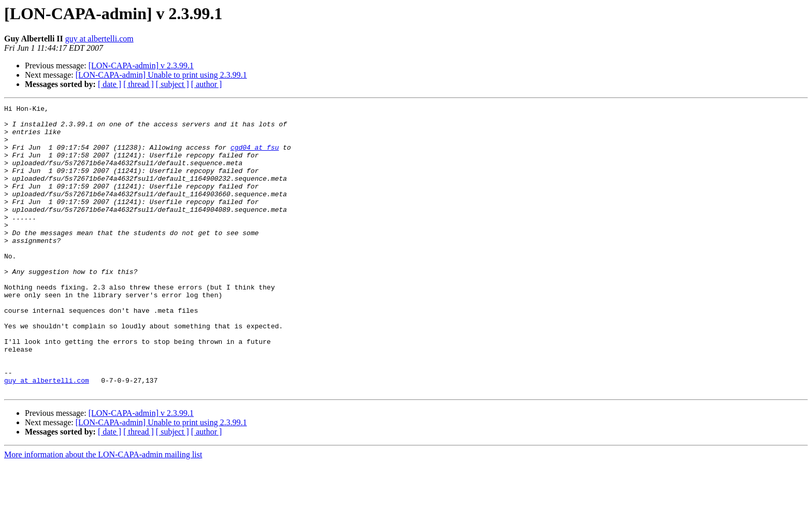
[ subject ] (172, 84)
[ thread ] (139, 84)
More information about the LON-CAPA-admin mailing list (103, 512)
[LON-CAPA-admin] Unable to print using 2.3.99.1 (161, 75)
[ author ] (207, 84)
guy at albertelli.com (99, 39)
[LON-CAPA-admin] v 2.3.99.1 (141, 66)
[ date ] (110, 84)
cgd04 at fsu (255, 156)
